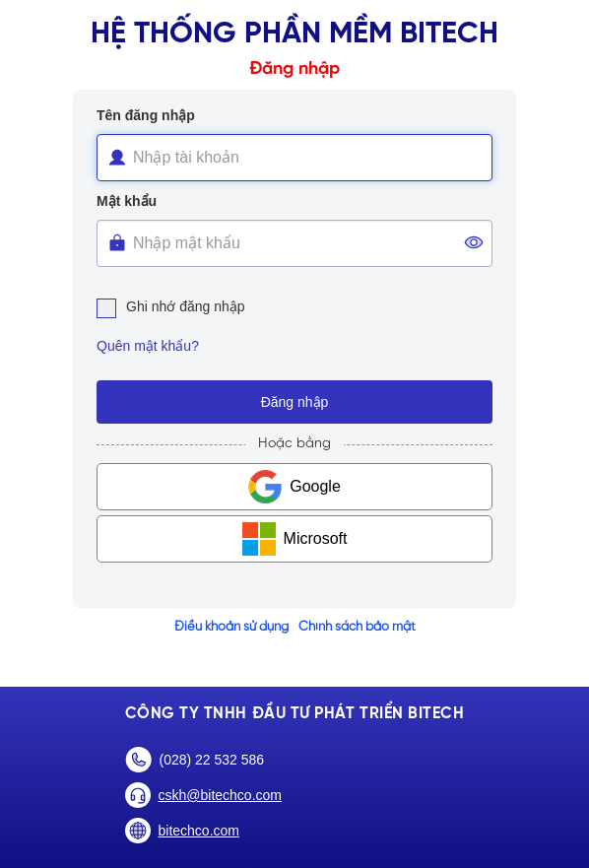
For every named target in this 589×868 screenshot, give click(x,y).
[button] (474, 237)
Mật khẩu (127, 201)
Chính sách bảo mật (357, 627)
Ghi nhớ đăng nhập (171, 306)
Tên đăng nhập (146, 115)
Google (315, 486)
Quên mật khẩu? (148, 346)
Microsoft (316, 538)
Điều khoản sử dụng (231, 627)
